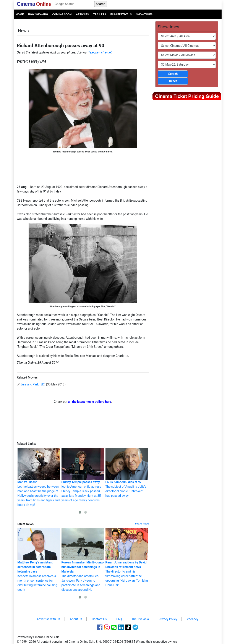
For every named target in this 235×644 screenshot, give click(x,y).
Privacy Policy (168, 619)
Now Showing (38, 14)
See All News (142, 524)
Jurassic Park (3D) (33, 384)
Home (20, 14)
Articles (82, 14)
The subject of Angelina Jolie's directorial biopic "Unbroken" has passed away (127, 473)
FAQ (119, 619)
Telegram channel (100, 52)
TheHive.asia (140, 619)
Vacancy (193, 619)
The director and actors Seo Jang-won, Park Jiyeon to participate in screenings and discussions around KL (83, 560)
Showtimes (144, 14)
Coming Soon (62, 14)
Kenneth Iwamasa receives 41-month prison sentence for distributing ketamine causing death (39, 560)
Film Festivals (121, 14)
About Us (76, 619)
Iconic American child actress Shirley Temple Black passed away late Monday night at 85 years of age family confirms (83, 475)
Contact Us (99, 619)
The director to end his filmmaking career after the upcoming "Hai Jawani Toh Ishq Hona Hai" (127, 557)
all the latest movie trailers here (90, 402)
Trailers (100, 14)
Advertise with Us (49, 619)
